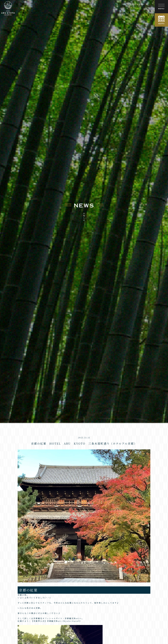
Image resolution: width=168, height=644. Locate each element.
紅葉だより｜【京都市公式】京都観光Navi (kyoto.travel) (49, 613)
